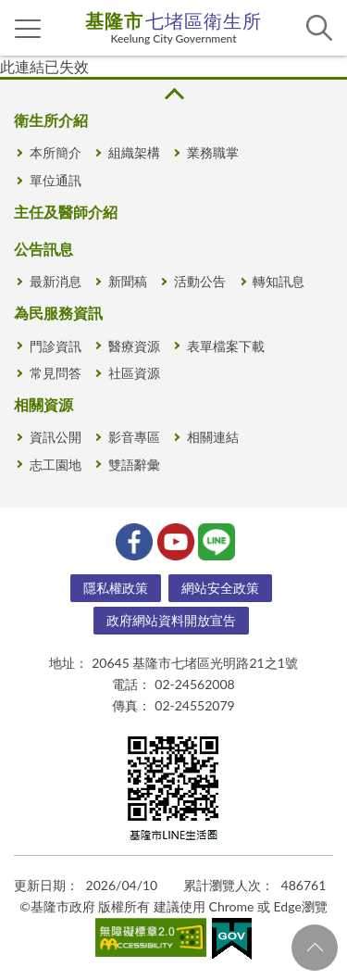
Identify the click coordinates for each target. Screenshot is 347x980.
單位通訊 (56, 180)
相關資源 (43, 404)
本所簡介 (56, 152)
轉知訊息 (279, 281)
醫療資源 (134, 346)
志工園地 (56, 465)
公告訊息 (43, 249)
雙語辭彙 (134, 465)
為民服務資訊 (58, 313)
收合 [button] (173, 94)
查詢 (319, 28)
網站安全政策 (220, 588)
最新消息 (56, 281)
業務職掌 (213, 152)
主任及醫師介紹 (66, 212)
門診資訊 (56, 346)
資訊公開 (56, 437)
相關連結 (213, 437)
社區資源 (134, 373)
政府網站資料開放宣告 (171, 620)
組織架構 (134, 152)
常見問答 (56, 373)
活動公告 (200, 281)
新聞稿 (128, 281)
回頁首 (315, 948)
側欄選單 (28, 29)
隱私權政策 (116, 588)
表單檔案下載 (226, 346)
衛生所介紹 (51, 120)
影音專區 (134, 437)
